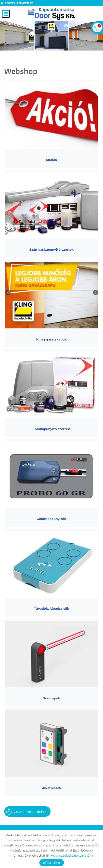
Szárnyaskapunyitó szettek (51, 249)
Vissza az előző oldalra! (31, 812)
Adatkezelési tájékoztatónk (72, 855)
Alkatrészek (52, 788)
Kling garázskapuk (51, 339)
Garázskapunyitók (51, 519)
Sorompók (52, 698)
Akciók (51, 160)
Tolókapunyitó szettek (51, 429)
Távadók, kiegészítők (52, 609)
